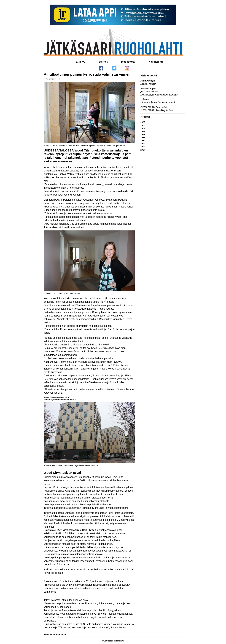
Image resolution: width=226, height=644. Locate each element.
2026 (143, 122)
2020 (143, 141)
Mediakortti (128, 62)
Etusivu (81, 62)
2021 (143, 138)
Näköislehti (156, 62)
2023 (143, 131)
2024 (143, 128)
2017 (143, 150)
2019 (143, 144)
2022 (143, 134)
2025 (143, 125)
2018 (143, 147)
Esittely (103, 62)
